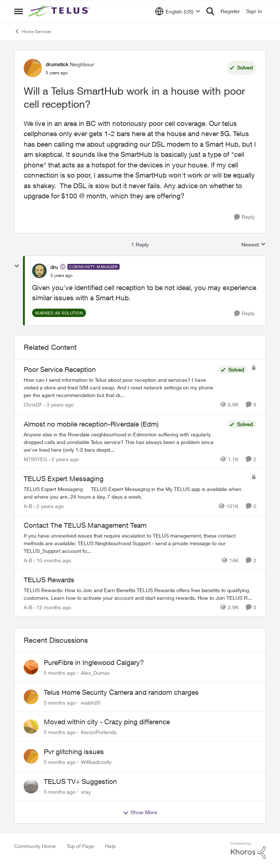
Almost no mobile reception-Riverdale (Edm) (91, 424)
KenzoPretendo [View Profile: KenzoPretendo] (99, 732)
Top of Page (80, 846)
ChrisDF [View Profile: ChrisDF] (33, 405)
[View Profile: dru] (39, 271)
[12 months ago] (52, 607)
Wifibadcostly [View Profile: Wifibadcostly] (96, 762)
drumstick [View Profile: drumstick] (57, 64)
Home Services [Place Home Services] (33, 31)
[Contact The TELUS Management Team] (140, 543)
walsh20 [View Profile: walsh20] (91, 702)
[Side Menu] (19, 11)
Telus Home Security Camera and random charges (121, 692)
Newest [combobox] (254, 245)
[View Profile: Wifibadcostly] (31, 756)
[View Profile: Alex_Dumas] (31, 667)
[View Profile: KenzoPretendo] (31, 726)
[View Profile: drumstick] (33, 68)
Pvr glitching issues (74, 752)
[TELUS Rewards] (140, 594)
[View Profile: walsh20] (31, 697)
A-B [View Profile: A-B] (28, 506)
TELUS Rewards (49, 580)
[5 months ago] (60, 673)
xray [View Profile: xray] (86, 791)
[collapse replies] (17, 266)
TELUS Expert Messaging (64, 479)
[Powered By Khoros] (248, 851)
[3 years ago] (59, 405)
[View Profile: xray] (31, 786)
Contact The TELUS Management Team (85, 525)
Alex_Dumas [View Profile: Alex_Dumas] (95, 673)
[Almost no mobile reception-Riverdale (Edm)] (123, 442)
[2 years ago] (64, 459)
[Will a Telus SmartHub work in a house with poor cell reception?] (61, 276)
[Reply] (244, 217)
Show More (140, 812)
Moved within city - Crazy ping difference (107, 722)
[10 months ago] (52, 560)
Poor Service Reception (60, 369)
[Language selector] (178, 11)
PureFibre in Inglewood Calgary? (94, 662)
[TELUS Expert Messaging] (136, 492)
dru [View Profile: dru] (54, 267)
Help (110, 846)
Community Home (35, 846)
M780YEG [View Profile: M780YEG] (36, 459)
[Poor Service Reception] (119, 387)
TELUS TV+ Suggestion (80, 781)
